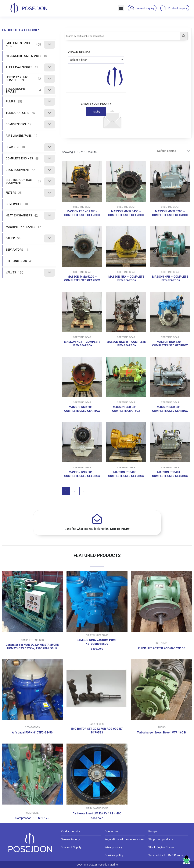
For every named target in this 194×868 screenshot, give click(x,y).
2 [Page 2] (74, 491)
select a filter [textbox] (79, 60)
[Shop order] (173, 151)
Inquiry (96, 112)
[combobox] (96, 60)
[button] (121, 8)
